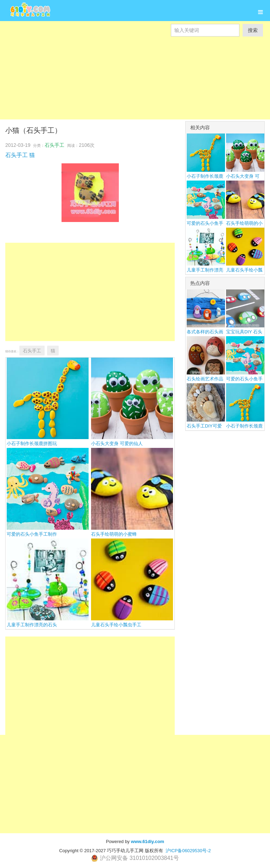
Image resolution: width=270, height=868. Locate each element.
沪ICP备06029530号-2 (188, 851)
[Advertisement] (135, 86)
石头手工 (54, 145)
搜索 (253, 30)
